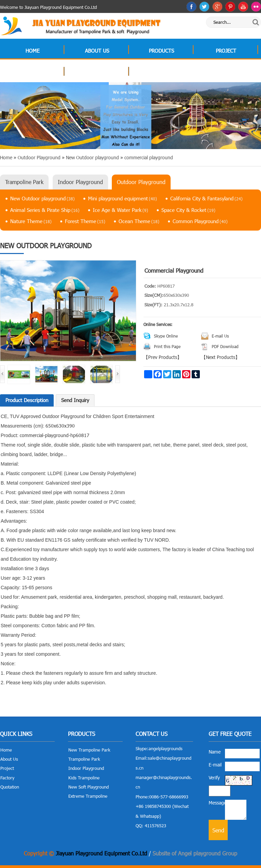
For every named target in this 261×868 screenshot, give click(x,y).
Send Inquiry (75, 400)
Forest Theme (85, 221)
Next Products (221, 357)
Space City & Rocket (188, 210)
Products (161, 51)
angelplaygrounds (166, 748)
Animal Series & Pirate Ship (45, 210)
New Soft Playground (89, 787)
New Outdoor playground (42, 198)
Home (32, 51)
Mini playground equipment (123, 198)
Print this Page (167, 346)
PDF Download (225, 346)
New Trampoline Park (89, 750)
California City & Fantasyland (206, 198)
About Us (97, 51)
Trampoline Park (24, 182)
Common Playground (200, 221)
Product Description (27, 400)
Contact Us (161, 72)
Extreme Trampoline (88, 796)
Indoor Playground (80, 182)
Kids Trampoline (84, 778)
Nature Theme (31, 221)
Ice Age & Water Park (120, 210)
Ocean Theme (139, 221)
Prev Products (163, 357)
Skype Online (166, 336)
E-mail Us (220, 336)
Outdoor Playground (141, 182)
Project (226, 51)
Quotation (97, 72)
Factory (32, 72)
